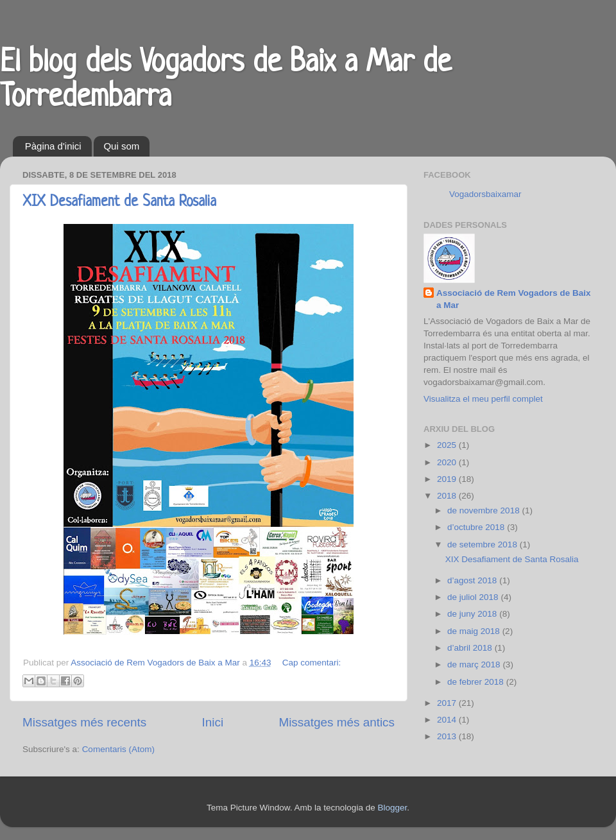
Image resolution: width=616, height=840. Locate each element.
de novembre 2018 (484, 510)
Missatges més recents (84, 722)
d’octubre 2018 (477, 527)
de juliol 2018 (474, 597)
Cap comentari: (312, 663)
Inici (213, 722)
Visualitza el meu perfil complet (483, 399)
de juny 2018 (473, 614)
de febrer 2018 (477, 682)
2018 (448, 496)
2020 (448, 462)
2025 (448, 445)
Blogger (392, 808)
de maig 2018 (475, 631)
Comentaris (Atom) (118, 749)
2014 (448, 720)
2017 (448, 703)
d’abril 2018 (471, 648)
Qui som (121, 146)
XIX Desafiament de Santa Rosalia (120, 202)
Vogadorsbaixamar (485, 194)
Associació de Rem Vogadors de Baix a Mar (514, 299)
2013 (448, 736)
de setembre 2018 (483, 544)
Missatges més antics (337, 722)
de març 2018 (475, 664)
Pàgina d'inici (53, 146)
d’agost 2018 (473, 580)
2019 (448, 479)
